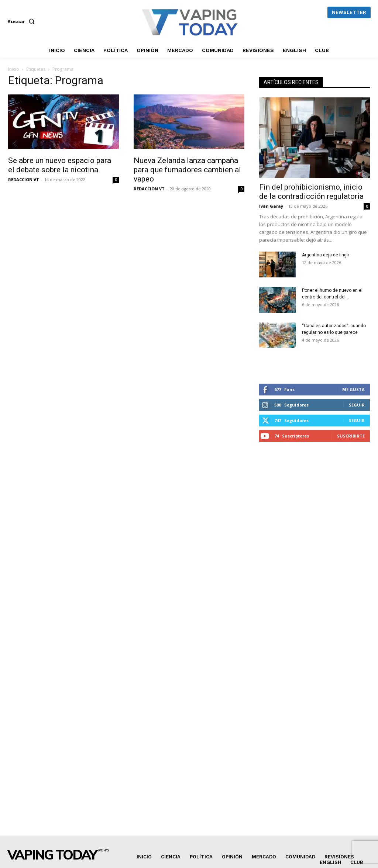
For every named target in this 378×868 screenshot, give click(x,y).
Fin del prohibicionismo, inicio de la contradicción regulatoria (311, 192)
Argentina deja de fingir (326, 255)
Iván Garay (271, 206)
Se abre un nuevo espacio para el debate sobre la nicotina (60, 165)
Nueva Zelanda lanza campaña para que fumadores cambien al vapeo (187, 170)
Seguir (357, 405)
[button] (23, 21)
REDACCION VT (24, 179)
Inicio (14, 69)
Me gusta (353, 389)
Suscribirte (351, 436)
